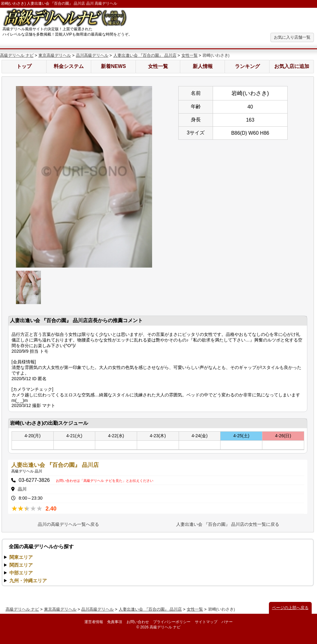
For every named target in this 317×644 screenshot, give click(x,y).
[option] (84, 177)
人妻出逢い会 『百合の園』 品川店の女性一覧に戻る (228, 524)
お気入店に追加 (292, 66)
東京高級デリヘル (55, 55)
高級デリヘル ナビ (17, 55)
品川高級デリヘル (92, 55)
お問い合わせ (138, 622)
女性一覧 (190, 55)
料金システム (69, 66)
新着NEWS (113, 66)
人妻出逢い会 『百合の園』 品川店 (145, 55)
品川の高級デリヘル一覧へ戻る (68, 524)
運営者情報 (94, 622)
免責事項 (115, 622)
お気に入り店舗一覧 (292, 37)
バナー (227, 622)
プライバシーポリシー (172, 622)
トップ (24, 66)
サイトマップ (206, 622)
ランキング (247, 66)
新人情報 (203, 66)
